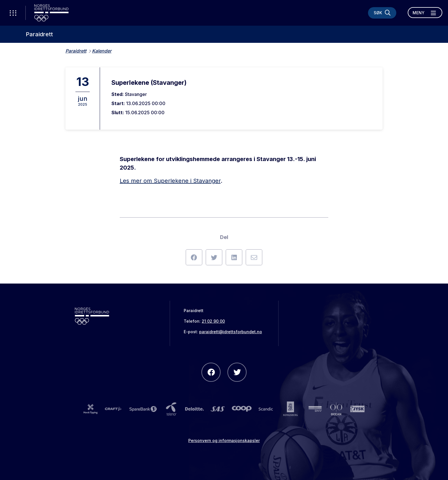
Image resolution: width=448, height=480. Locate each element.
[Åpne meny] (425, 13)
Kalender (102, 51)
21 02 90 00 (213, 321)
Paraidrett (39, 34)
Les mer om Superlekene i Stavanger (170, 181)
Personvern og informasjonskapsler (224, 440)
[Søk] (382, 13)
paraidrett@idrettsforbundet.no (231, 332)
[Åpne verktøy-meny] (13, 13)
